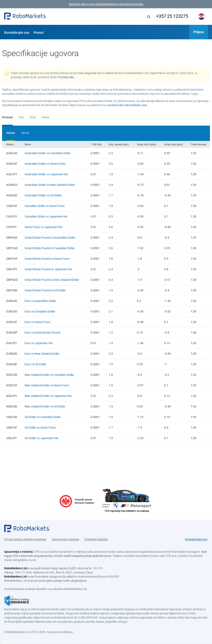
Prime (45, 117)
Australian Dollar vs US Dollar (43, 195)
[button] (25, 16)
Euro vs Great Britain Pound (42, 333)
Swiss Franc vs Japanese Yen (43, 227)
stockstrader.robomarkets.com (127, 105)
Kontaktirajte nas (17, 33)
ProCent (7, 117)
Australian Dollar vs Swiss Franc (45, 164)
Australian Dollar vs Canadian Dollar (48, 153)
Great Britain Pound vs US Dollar (45, 290)
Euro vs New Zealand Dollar (42, 354)
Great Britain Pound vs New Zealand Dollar (52, 280)
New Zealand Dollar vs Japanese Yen (48, 396)
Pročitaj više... (67, 77)
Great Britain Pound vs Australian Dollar (50, 238)
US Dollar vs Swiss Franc (40, 428)
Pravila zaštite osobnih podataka (25, 539)
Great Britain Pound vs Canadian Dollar (50, 248)
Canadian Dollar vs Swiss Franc (45, 206)
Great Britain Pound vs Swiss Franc (47, 259)
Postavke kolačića (96, 539)
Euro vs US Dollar (36, 364)
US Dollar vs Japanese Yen (42, 438)
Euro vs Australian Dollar (40, 301)
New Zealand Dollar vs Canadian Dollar (49, 375)
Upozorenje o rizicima (65, 539)
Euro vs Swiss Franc (37, 322)
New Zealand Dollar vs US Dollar (45, 406)
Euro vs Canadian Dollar (40, 311)
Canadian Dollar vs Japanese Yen (46, 216)
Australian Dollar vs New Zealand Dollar (50, 185)
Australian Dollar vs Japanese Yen (46, 174)
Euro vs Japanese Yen (39, 343)
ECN (33, 117)
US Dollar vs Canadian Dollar (43, 417)
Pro (21, 117)
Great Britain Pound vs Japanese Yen (48, 269)
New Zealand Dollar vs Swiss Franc (47, 385)
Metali (25, 133)
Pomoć (39, 33)
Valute (11, 133)
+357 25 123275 (171, 16)
